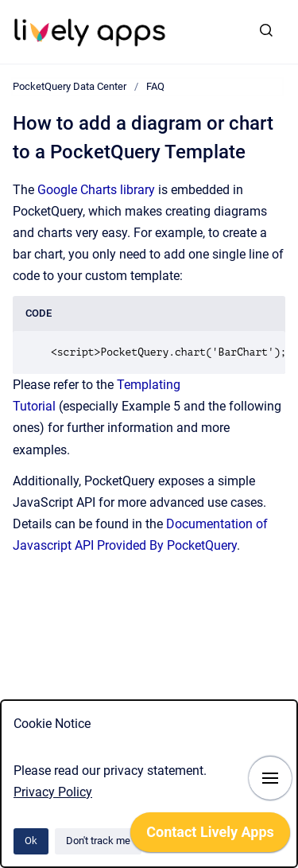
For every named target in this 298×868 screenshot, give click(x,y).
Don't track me (98, 841)
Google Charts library (96, 190)
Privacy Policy (53, 792)
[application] (210, 836)
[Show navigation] (270, 778)
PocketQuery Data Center (70, 86)
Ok (31, 841)
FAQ (155, 86)
